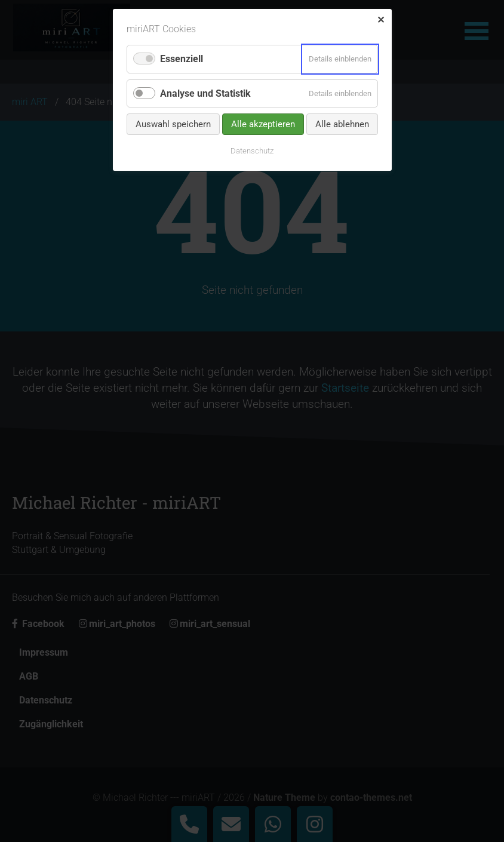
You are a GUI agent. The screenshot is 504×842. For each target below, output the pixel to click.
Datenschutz (252, 151)
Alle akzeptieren (263, 124)
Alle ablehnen (342, 124)
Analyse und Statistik (205, 93)
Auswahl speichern (173, 124)
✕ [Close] (381, 20)
